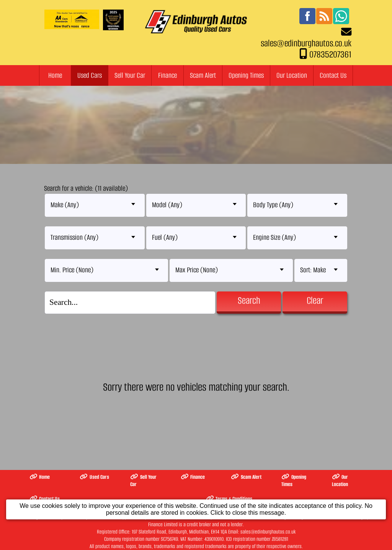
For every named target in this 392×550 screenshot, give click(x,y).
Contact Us (333, 75)
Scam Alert (203, 75)
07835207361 (330, 54)
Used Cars (90, 75)
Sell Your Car (130, 75)
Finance (167, 75)
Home (55, 75)
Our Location (292, 75)
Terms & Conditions (229, 499)
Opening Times (246, 75)
